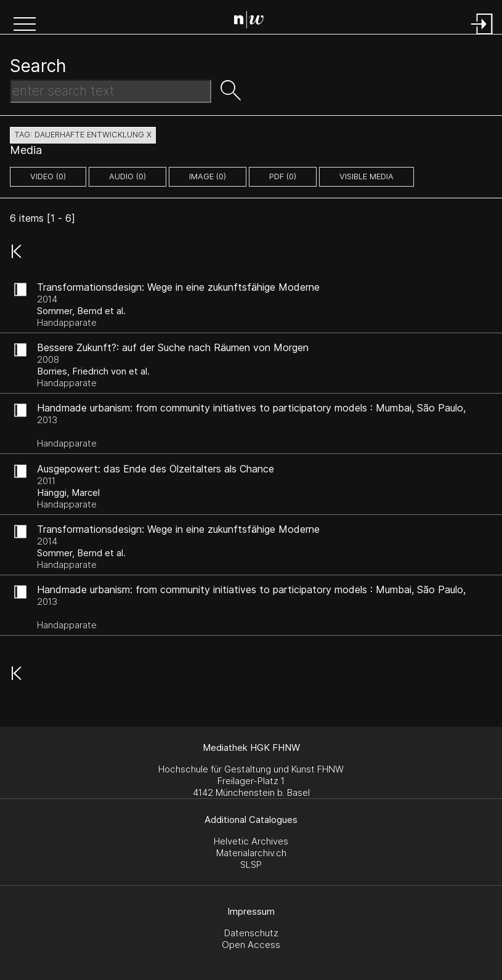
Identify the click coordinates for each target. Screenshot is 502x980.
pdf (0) (283, 176)
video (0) (48, 176)
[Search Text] (111, 91)
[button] (25, 25)
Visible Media (366, 176)
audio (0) (128, 176)
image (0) (208, 176)
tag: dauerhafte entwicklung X (83, 135)
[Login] (482, 35)
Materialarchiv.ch (251, 853)
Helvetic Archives (251, 841)
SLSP (251, 865)
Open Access (251, 945)
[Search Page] (253, 22)
